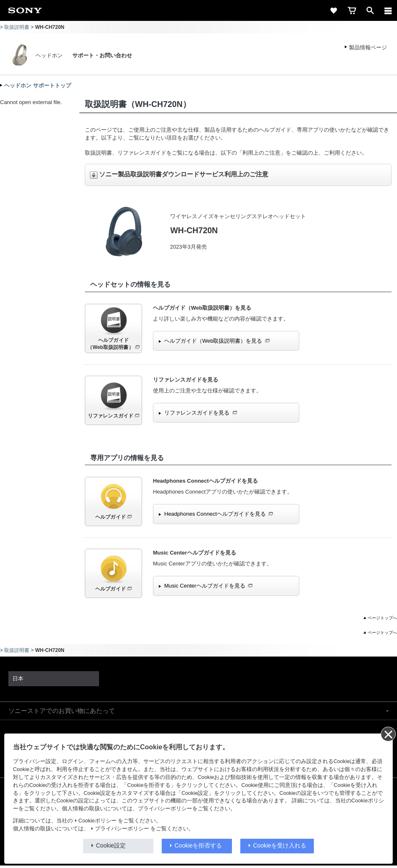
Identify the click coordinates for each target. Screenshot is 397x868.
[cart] (352, 10)
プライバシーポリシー (122, 829)
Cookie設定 (111, 845)
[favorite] (333, 10)
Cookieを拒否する (198, 845)
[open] (370, 10)
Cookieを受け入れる (280, 845)
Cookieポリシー (98, 821)
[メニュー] (388, 10)
